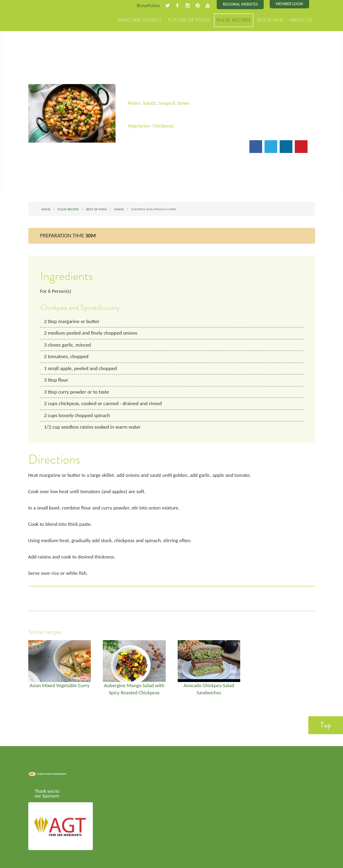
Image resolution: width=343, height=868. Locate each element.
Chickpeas (162, 125)
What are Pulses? (155, 20)
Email (139, 146)
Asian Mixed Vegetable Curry (60, 681)
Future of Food (200, 20)
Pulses (48, 17)
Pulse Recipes (240, 20)
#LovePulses (151, 6)
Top (326, 719)
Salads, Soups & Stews (165, 103)
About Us (302, 20)
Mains (134, 103)
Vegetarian (138, 125)
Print (163, 146)
